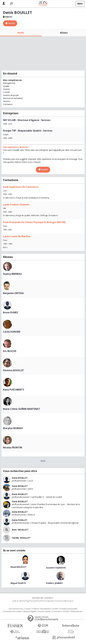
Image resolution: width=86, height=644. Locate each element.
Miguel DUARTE (18, 583)
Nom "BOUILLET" (20, 530)
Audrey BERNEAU (12, 274)
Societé (55, 609)
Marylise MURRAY (13, 428)
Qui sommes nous (16, 609)
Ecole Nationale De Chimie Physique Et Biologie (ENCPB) (34, 222)
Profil (21, 33)
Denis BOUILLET (20, 478)
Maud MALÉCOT (19, 567)
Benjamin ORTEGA (13, 293)
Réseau (64, 33)
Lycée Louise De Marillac (17, 236)
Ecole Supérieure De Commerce (21, 187)
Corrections (57, 611)
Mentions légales (30, 611)
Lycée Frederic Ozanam (16, 205)
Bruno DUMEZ (11, 312)
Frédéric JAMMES (54, 583)
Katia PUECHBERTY (13, 390)
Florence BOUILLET (13, 370)
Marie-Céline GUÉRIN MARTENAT (21, 409)
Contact (28, 609)
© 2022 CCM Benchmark (73, 611)
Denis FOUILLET (20, 520)
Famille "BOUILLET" (21, 538)
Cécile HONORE (12, 332)
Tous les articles (45, 611)
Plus (43, 461)
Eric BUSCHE (10, 351)
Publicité (36, 609)
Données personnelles (69, 609)
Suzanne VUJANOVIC (56, 568)
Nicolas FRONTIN (13, 447)
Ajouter (12, 23)
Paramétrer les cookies (13, 611)
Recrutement (46, 609)
